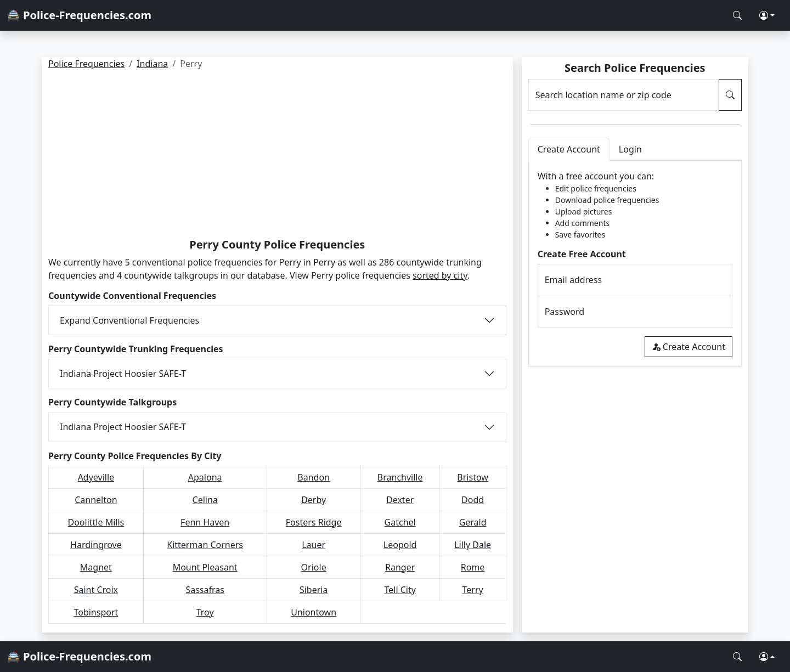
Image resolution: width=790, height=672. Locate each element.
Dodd (473, 500)
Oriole (314, 567)
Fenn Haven (205, 522)
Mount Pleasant (205, 567)
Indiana (152, 64)
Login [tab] (630, 149)
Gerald (473, 522)
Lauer (314, 545)
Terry (473, 590)
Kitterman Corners (205, 545)
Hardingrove (96, 545)
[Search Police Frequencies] (737, 15)
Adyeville (96, 477)
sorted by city (440, 275)
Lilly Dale (473, 545)
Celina (205, 500)
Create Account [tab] (569, 149)
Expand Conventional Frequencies (129, 320)
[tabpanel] (635, 264)
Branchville (400, 477)
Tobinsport (96, 612)
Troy (205, 612)
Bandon (314, 477)
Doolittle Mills (96, 522)
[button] (767, 15)
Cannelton (96, 500)
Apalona (205, 477)
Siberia (314, 590)
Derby (314, 500)
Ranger (400, 567)
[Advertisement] (277, 156)
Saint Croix (96, 590)
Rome (473, 567)
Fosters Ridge (314, 522)
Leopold (400, 545)
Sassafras (205, 590)
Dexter (400, 500)
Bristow (473, 477)
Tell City (400, 590)
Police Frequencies (86, 64)
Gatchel (400, 522)
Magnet (96, 567)
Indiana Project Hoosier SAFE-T (123, 374)
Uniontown (314, 612)
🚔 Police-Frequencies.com (79, 15)
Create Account (689, 347)
